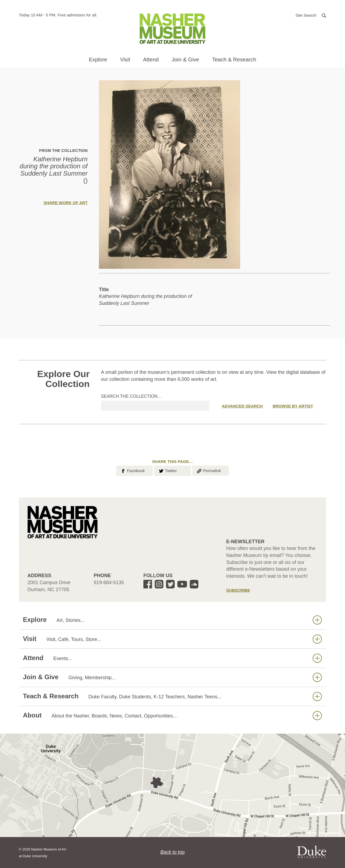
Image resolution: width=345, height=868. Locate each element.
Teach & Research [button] (234, 60)
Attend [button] (151, 60)
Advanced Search (242, 406)
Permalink (209, 470)
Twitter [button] (168, 470)
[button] (311, 15)
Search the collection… (132, 396)
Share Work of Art (65, 203)
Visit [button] (125, 60)
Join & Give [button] (185, 60)
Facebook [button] (132, 470)
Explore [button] (98, 60)
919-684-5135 (109, 583)
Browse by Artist (293, 406)
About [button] (172, 715)
